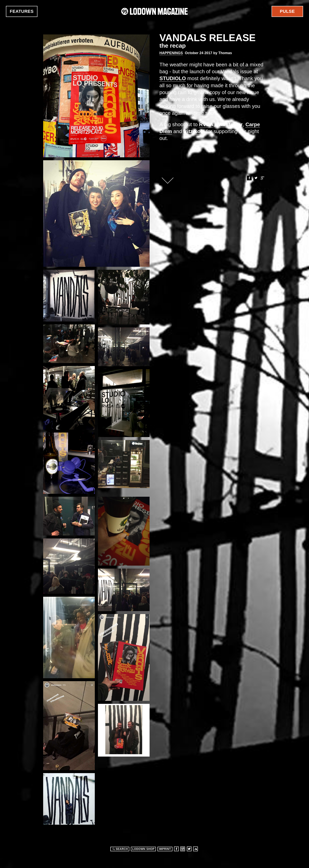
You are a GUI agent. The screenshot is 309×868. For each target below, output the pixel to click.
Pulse (287, 11)
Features (22, 11)
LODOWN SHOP (143, 849)
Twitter (256, 178)
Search (120, 849)
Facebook (249, 178)
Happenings (171, 53)
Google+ (262, 178)
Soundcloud (195, 849)
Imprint (165, 849)
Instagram (183, 849)
